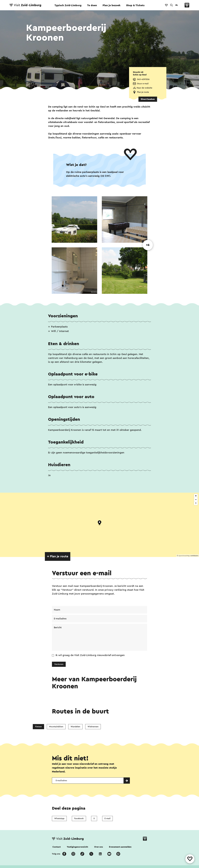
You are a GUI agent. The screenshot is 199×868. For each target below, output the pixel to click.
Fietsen (38, 727)
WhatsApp (59, 818)
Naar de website (144, 88)
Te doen (92, 5)
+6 (148, 245)
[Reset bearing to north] (196, 503)
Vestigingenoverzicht (77, 847)
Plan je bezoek (112, 5)
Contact (57, 847)
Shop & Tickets (135, 5)
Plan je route (143, 92)
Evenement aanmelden (120, 847)
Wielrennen (93, 727)
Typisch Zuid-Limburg (68, 5)
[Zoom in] (196, 496)
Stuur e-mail (143, 84)
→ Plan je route (58, 556)
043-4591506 (143, 79)
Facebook (79, 818)
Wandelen (75, 727)
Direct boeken (148, 99)
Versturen (59, 664)
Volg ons (56, 854)
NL (177, 5)
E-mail (107, 818)
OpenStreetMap (184, 556)
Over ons (99, 847)
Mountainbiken (56, 727)
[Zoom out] (196, 500)
